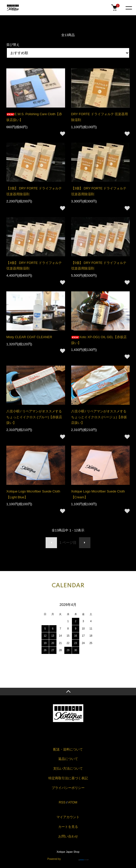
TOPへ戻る (68, 692)
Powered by (68, 858)
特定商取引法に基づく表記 (68, 778)
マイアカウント (68, 817)
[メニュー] (128, 8)
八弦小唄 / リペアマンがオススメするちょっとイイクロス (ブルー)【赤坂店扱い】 (34, 417)
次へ (85, 543)
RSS (62, 802)
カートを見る (68, 827)
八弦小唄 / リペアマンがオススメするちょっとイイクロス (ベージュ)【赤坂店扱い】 (99, 417)
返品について (68, 759)
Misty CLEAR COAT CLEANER (29, 337)
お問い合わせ (68, 836)
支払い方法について (68, 768)
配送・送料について (68, 749)
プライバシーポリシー (68, 788)
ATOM (73, 802)
